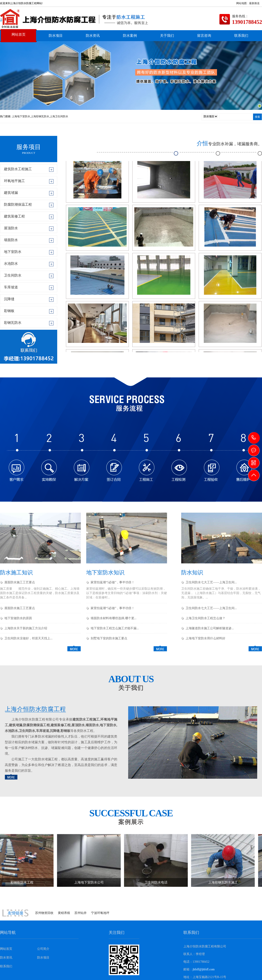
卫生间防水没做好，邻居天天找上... (28, 638)
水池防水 (11, 264)
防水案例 (130, 36)
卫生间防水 (13, 275)
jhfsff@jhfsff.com (204, 969)
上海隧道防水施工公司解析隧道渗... (210, 628)
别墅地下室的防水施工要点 (109, 638)
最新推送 (254, 3)
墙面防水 (11, 240)
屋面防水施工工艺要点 (20, 582)
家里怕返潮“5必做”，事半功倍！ (113, 582)
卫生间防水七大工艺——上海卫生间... (211, 582)
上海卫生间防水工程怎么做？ (205, 618)
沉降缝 (9, 299)
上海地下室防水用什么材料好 (205, 638)
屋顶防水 (11, 228)
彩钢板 (9, 311)
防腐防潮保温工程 (18, 204)
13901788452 (254, 438)
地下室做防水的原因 (18, 618)
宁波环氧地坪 (100, 913)
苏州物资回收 (44, 913)
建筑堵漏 (11, 193)
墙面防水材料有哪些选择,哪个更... (114, 618)
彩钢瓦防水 (13, 323)
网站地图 (241, 3)
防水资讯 (93, 36)
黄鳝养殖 (64, 913)
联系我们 (241, 36)
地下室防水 (13, 252)
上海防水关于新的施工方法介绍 (26, 628)
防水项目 (56, 36)
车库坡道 (11, 287)
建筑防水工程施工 (18, 169)
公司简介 (43, 949)
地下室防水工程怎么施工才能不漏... (115, 628)
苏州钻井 (81, 913)
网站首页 (19, 34)
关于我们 (167, 36)
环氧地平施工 (14, 181)
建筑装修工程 (14, 216)
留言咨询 (204, 36)
